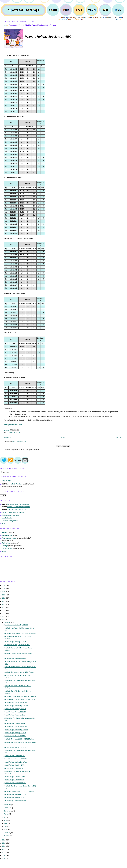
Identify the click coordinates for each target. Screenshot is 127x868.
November (7, 805)
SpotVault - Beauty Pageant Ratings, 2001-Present (20, 633)
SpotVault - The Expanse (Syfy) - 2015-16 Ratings (20, 699)
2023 (4, 595)
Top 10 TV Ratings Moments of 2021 (13, 512)
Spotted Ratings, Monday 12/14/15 (15, 736)
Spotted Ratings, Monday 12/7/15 (14, 768)
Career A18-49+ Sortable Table (17, 510)
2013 (4, 843)
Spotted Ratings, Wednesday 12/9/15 (16, 762)
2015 (4, 620)
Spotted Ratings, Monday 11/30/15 (15, 801)
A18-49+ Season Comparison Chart (18, 507)
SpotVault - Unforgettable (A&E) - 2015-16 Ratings (20, 696)
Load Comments (63, 446)
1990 (4, 859)
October (7, 808)
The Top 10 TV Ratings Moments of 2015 (17, 645)
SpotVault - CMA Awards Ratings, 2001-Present (19, 672)
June (6, 820)
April (6, 827)
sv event (19, 432)
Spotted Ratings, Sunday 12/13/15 (15, 747)
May (6, 823)
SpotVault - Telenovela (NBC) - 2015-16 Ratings (19, 739)
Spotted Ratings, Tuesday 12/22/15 (15, 709)
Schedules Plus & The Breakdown (18, 504)
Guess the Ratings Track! (10, 521)
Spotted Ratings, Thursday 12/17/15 (15, 727)
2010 (4, 852)
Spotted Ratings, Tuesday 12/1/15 (14, 797)
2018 (4, 611)
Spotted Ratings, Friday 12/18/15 (14, 723)
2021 (4, 601)
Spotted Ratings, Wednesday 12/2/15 (16, 794)
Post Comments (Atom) (20, 442)
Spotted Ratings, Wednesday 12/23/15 (16, 706)
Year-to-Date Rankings (15, 484)
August (6, 814)
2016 (4, 617)
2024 (4, 592)
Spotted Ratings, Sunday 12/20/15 (15, 715)
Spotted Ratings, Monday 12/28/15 (15, 658)
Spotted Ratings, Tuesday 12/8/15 (14, 765)
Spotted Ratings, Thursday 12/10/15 (15, 759)
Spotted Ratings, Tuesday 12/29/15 (15, 642)
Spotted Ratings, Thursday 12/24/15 (15, 703)
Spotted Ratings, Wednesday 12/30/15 (16, 625)
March (6, 830)
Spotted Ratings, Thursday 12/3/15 (15, 783)
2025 (4, 589)
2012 (4, 846)
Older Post (118, 438)
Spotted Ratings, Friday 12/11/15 (14, 756)
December (7, 622)
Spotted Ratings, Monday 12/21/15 (15, 712)
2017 (4, 614)
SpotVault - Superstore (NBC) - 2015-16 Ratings (19, 791)
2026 (4, 586)
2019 (4, 607)
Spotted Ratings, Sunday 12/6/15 (14, 777)
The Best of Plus (7, 518)
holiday (11, 432)
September (8, 811)
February (7, 833)
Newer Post (7, 438)
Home (63, 438)
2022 (4, 598)
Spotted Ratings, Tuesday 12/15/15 (15, 733)
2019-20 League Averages (10, 515)
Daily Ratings (6, 481)
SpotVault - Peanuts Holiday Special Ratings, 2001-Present (32, 25)
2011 (4, 849)
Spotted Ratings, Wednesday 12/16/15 (16, 730)
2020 (4, 604)
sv (15, 432)
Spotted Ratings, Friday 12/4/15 (14, 780)
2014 (4, 840)
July (5, 817)
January (7, 836)
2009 (4, 856)
